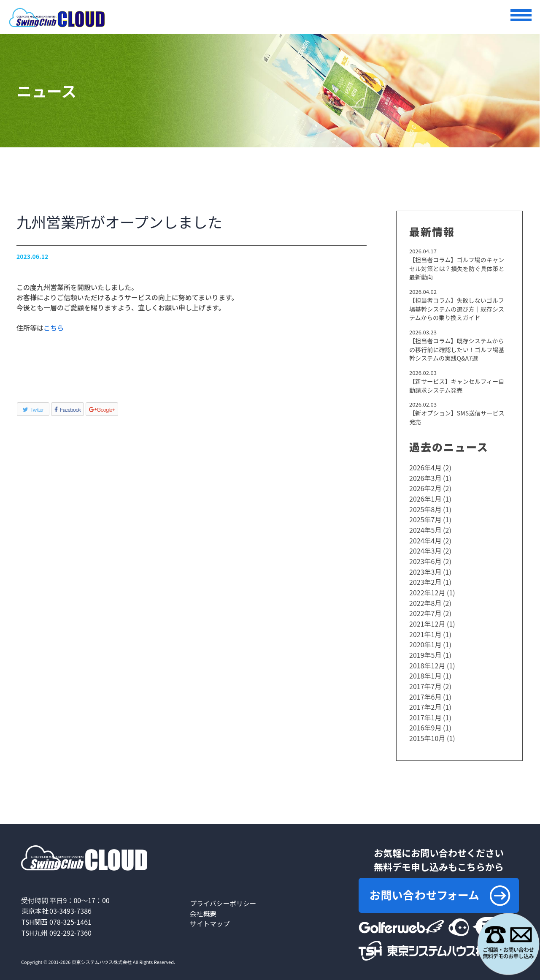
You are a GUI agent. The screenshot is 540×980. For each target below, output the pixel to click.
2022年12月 (427, 590)
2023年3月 (425, 570)
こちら (54, 328)
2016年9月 (425, 722)
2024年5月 (425, 529)
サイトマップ (210, 917)
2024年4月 (425, 539)
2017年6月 (425, 691)
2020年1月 (425, 641)
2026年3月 (425, 478)
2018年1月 (425, 671)
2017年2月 (425, 701)
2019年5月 (425, 651)
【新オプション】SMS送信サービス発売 (456, 418)
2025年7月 (425, 519)
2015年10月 (427, 732)
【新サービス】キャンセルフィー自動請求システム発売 (459, 386)
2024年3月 (425, 549)
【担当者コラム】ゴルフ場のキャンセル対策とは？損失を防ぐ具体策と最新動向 (459, 269)
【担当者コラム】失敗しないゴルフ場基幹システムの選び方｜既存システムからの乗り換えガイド (459, 309)
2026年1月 (425, 499)
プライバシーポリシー (224, 897)
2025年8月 (425, 509)
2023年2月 (425, 580)
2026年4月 (425, 468)
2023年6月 (425, 559)
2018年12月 (427, 661)
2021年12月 (427, 620)
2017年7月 (425, 681)
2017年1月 (425, 711)
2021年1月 (425, 630)
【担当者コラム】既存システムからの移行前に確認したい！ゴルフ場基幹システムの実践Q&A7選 (459, 350)
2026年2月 (425, 489)
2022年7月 (425, 610)
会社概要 (203, 907)
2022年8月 (425, 600)
